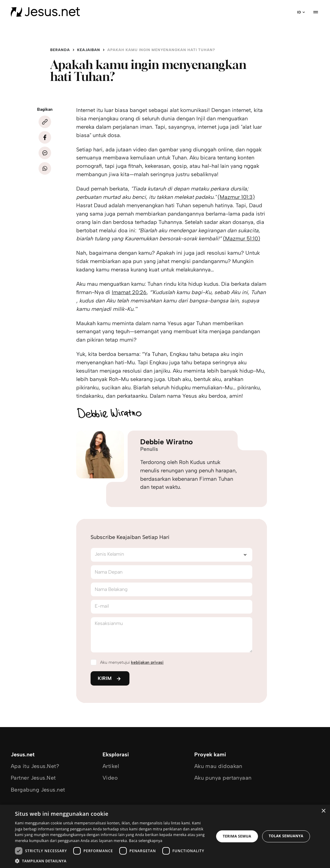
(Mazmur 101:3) (236, 197)
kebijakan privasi (147, 662)
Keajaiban (89, 50)
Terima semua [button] (237, 836)
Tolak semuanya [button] (286, 836)
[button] (111, 861)
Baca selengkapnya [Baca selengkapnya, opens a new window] (146, 841)
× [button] (323, 811)
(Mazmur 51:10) (242, 239)
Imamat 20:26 (129, 292)
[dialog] (165, 836)
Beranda (60, 50)
